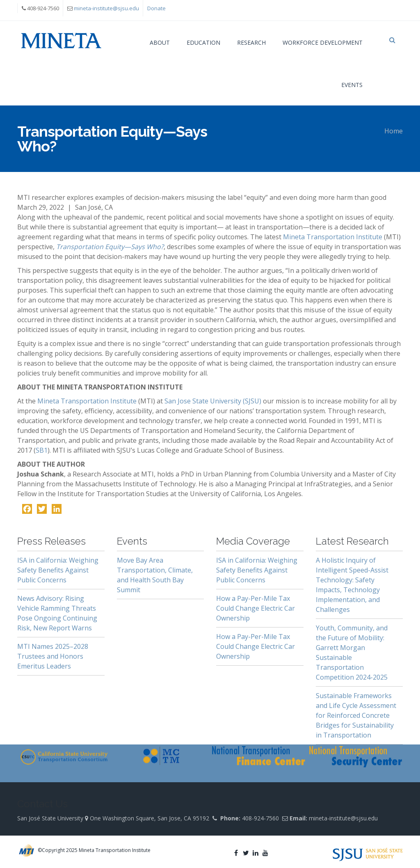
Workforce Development (323, 42)
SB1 (42, 450)
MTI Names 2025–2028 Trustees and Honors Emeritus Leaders (53, 656)
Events (352, 85)
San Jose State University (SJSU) (213, 401)
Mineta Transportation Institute (333, 237)
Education (203, 42)
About (160, 42)
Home (394, 131)
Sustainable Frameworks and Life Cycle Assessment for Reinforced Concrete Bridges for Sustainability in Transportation (356, 715)
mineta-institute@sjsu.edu (106, 8)
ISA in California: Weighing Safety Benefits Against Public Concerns (58, 570)
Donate (156, 8)
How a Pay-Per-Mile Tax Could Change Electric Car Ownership (256, 608)
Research (251, 42)
